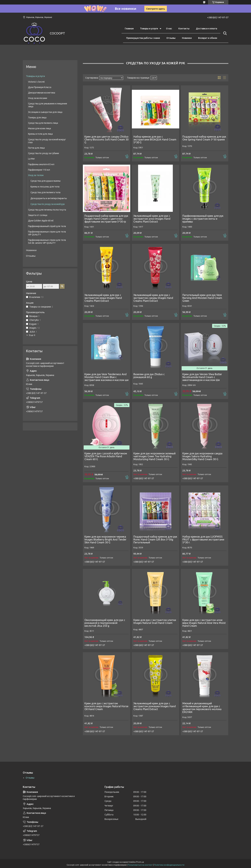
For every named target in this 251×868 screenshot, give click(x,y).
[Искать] (224, 33)
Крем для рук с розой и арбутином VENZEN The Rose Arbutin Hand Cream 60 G (106, 456)
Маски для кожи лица (40, 128)
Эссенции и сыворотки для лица (45, 112)
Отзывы (171, 38)
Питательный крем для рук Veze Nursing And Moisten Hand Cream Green (202, 298)
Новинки (187, 38)
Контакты (184, 29)
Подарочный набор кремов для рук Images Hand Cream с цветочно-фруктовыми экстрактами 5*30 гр (106, 219)
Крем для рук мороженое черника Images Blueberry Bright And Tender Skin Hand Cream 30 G (105, 539)
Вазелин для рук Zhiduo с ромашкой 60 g (149, 376)
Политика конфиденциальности (169, 865)
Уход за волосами (38, 98)
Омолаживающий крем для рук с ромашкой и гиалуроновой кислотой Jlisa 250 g (105, 623)
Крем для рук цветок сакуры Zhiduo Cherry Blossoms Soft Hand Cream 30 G (106, 139)
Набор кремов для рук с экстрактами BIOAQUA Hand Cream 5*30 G (155, 139)
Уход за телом (36, 175)
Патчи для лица (36, 148)
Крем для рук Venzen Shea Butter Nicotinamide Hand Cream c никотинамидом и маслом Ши (202, 377)
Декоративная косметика (42, 93)
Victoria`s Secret (36, 82)
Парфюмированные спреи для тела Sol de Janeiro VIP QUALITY (47, 241)
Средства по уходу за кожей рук (48, 204)
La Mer (31, 159)
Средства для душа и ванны (46, 181)
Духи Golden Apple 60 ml (41, 221)
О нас (169, 29)
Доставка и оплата (207, 29)
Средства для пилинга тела (45, 192)
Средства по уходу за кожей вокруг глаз (47, 141)
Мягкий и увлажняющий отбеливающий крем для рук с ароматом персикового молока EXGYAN (202, 708)
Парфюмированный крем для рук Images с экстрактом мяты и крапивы (203, 219)
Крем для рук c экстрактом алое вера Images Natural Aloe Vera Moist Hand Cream (204, 623)
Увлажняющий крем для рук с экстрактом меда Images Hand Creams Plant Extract (103, 298)
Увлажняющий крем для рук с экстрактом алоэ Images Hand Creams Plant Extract (152, 219)
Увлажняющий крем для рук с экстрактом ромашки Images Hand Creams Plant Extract (155, 706)
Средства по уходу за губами (44, 153)
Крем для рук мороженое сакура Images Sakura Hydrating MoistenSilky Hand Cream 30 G (202, 456)
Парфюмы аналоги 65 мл (41, 164)
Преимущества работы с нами (143, 38)
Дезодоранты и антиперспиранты (49, 198)
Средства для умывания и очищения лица (48, 105)
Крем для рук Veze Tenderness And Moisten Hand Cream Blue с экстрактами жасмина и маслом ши (106, 377)
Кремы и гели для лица (40, 134)
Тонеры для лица (37, 118)
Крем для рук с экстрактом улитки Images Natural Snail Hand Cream (155, 621)
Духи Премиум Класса (40, 87)
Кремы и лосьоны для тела (45, 187)
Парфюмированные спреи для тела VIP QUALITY (47, 233)
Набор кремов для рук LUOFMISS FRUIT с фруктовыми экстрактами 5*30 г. (203, 539)
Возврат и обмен (208, 38)
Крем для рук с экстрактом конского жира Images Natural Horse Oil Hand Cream (106, 706)
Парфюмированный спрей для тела (47, 226)
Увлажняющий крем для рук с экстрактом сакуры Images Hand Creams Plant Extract (153, 298)
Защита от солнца (38, 215)
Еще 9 (32, 335)
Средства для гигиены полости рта (47, 210)
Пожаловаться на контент (140, 865)
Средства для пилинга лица (43, 123)
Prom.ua (140, 862)
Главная (129, 29)
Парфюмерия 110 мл (39, 170)
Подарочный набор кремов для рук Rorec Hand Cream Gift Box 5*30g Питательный (155, 539)
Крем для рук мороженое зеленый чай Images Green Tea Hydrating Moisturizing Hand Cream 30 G (154, 456)
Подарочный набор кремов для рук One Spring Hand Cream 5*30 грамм (204, 138)
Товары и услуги (149, 29)
